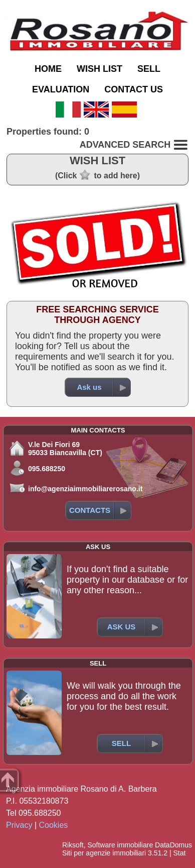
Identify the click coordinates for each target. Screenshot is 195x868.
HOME (48, 69)
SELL (149, 69)
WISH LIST (100, 69)
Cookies (54, 825)
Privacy (19, 825)
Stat (179, 853)
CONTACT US (134, 89)
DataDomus (173, 845)
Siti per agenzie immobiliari (104, 853)
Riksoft (73, 845)
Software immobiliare (120, 845)
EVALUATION (61, 89)
